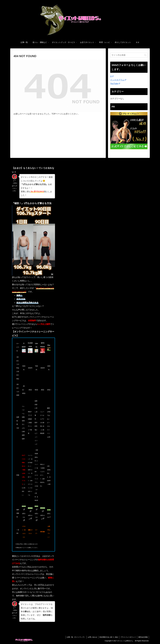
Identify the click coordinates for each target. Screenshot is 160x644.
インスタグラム (118, 80)
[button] (145, 55)
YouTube (115, 84)
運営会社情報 (143, 637)
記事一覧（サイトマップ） (76, 637)
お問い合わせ (92, 637)
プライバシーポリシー (128, 637)
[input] (129, 55)
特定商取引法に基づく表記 (109, 637)
